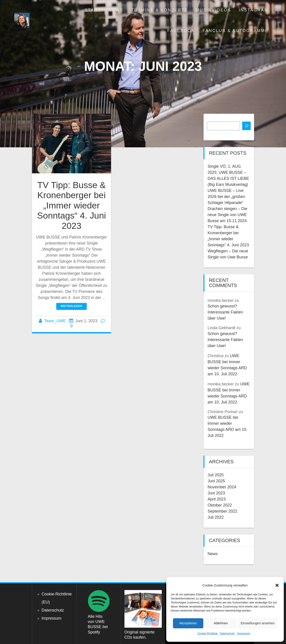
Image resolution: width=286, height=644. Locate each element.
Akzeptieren (188, 623)
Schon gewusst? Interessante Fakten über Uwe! (225, 312)
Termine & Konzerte (160, 10)
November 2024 (222, 487)
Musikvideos (213, 10)
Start (93, 10)
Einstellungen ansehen (258, 623)
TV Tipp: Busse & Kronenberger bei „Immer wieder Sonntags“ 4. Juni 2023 (71, 205)
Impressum (244, 633)
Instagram (254, 10)
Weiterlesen (72, 306)
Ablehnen (221, 623)
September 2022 (222, 511)
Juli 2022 (216, 517)
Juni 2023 (216, 493)
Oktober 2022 (220, 505)
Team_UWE (55, 321)
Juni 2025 (216, 481)
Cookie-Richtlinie (208, 633)
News (116, 10)
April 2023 (217, 499)
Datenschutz (227, 633)
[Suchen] (246, 126)
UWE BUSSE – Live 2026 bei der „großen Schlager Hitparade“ (226, 197)
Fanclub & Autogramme (235, 31)
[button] (277, 585)
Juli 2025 (216, 475)
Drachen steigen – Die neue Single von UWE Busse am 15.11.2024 (227, 215)
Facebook (181, 31)
